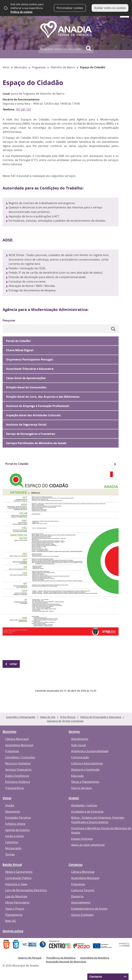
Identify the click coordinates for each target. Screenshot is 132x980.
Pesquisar (9, 320)
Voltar (13, 664)
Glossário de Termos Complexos (65, 721)
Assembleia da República (95, 958)
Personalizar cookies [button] (70, 8)
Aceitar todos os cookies (110, 8)
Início (6, 67)
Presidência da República (61, 958)
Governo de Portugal (30, 958)
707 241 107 (23, 109)
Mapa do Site (48, 717)
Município (21, 67)
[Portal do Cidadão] (61, 464)
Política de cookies (21, 12)
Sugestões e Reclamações (21, 717)
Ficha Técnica (68, 717)
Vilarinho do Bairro (63, 67)
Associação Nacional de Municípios (66, 962)
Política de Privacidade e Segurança (101, 717)
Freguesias (39, 67)
